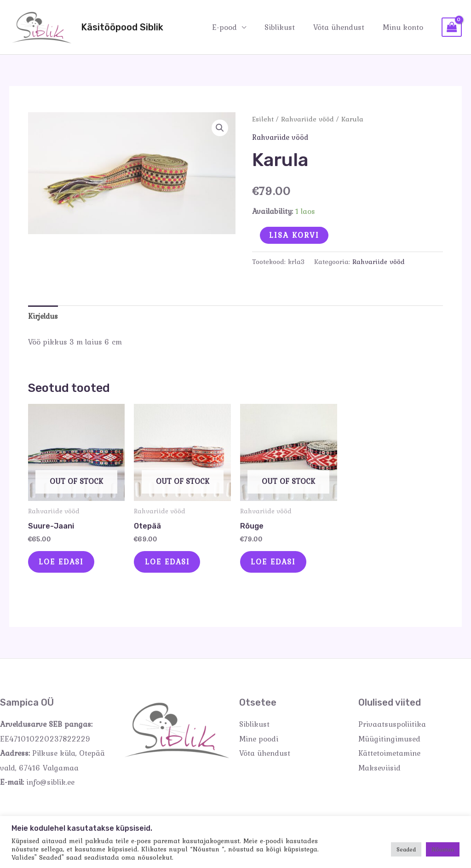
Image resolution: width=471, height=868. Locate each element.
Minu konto (404, 27)
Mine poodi (259, 743)
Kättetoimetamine (389, 758)
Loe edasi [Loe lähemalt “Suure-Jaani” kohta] (66, 564)
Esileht (263, 119)
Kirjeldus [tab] (43, 316)
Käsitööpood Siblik (122, 27)
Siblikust (287, 27)
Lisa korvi (294, 235)
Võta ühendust (343, 27)
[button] (219, 128)
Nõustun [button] (443, 849)
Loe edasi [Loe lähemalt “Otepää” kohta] (172, 564)
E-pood (234, 27)
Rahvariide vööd (308, 119)
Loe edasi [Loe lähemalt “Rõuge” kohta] (278, 564)
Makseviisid (379, 772)
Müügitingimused (389, 743)
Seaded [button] (406, 849)
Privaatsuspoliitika (392, 729)
